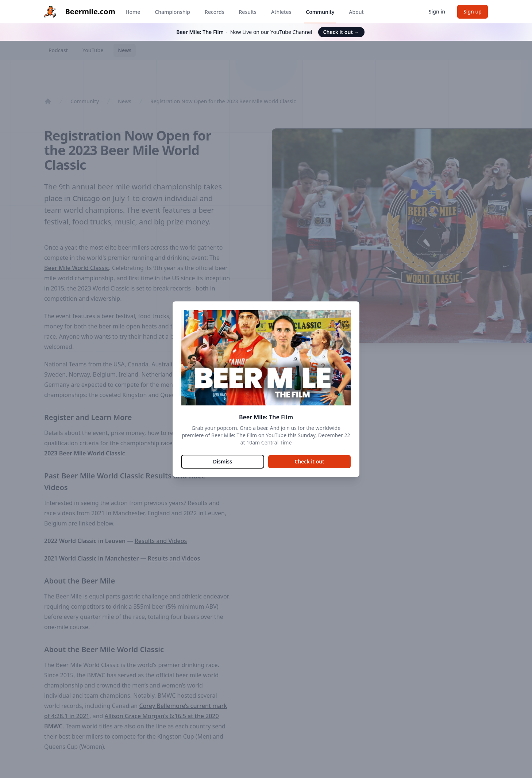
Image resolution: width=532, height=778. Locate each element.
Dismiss (223, 461)
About (356, 12)
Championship (172, 12)
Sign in (437, 11)
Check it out (341, 32)
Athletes (281, 12)
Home (133, 12)
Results (248, 12)
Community (320, 12)
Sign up (473, 11)
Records (214, 12)
